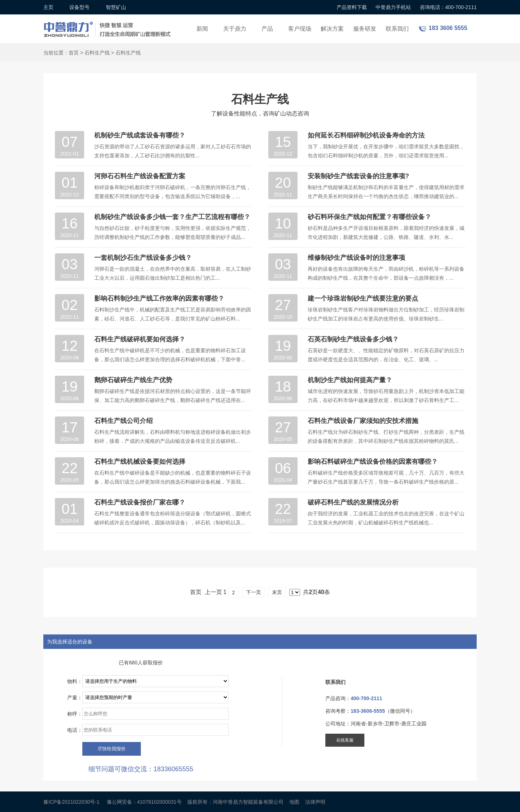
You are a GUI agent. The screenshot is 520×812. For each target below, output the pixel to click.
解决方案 (332, 29)
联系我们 (397, 29)
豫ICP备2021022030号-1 (71, 802)
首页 (74, 53)
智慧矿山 (116, 7)
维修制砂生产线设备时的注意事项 (356, 258)
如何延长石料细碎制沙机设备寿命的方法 (366, 135)
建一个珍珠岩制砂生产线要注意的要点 (363, 298)
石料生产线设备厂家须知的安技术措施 (363, 421)
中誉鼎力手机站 (393, 7)
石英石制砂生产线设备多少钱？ (353, 339)
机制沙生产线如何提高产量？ (350, 380)
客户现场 (300, 29)
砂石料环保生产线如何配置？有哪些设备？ (369, 217)
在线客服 (345, 740)
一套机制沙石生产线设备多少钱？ (143, 258)
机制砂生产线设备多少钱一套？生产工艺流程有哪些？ (172, 217)
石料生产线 (97, 53)
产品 (267, 29)
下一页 (253, 592)
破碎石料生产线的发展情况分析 (353, 502)
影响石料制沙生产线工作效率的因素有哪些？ (159, 298)
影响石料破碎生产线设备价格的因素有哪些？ (373, 462)
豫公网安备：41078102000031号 (144, 802)
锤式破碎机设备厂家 (108, 25)
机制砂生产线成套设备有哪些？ (140, 135)
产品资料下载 (352, 7)
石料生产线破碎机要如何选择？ (140, 339)
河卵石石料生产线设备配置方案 (140, 176)
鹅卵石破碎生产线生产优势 (133, 380)
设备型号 (79, 7)
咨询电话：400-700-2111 (448, 7)
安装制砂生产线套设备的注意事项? (358, 176)
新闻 (202, 29)
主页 (48, 7)
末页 (277, 592)
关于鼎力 (235, 29)
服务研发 (365, 29)
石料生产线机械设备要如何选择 (140, 462)
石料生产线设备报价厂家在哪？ (140, 502)
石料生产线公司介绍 (123, 421)
